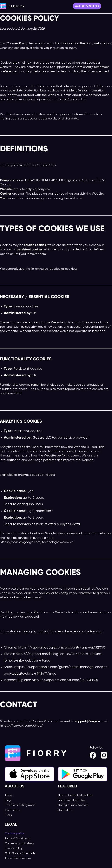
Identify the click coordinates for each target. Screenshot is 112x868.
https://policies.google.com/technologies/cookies (37, 542)
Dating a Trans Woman (73, 805)
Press (8, 815)
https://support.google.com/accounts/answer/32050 (61, 648)
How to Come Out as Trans (76, 795)
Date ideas (65, 810)
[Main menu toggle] (109, 6)
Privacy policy (14, 848)
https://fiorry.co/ (38, 189)
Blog (8, 800)
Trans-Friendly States (72, 800)
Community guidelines (19, 843)
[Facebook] (93, 755)
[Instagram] (104, 755)
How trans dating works (20, 805)
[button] (87, 6)
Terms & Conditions (17, 839)
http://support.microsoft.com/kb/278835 (64, 680)
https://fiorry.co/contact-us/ (21, 726)
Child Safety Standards (20, 853)
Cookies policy (14, 834)
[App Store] (30, 774)
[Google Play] (83, 774)
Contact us (12, 810)
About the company (18, 858)
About (9, 795)
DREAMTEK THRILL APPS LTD (45, 180)
